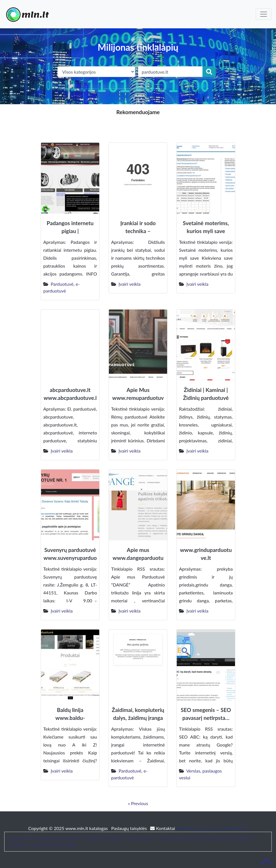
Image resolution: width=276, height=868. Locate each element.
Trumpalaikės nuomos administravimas (197, 838)
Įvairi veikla (130, 284)
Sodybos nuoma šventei (53, 845)
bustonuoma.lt (141, 838)
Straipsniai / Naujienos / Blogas (92, 838)
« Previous (138, 803)
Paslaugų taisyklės (130, 828)
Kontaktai (163, 828)
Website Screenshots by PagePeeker (212, 828)
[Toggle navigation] (264, 14)
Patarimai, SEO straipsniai (33, 838)
